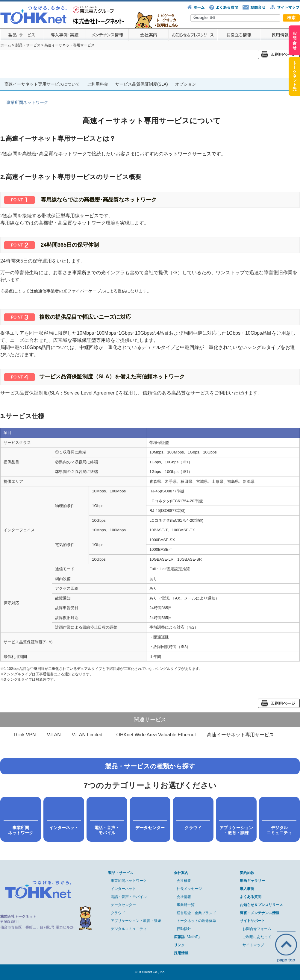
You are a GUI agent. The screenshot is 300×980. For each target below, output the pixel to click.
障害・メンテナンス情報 (260, 913)
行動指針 (184, 929)
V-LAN (54, 735)
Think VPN (24, 735)
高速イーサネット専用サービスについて (42, 84)
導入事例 (247, 889)
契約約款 (247, 873)
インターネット (123, 889)
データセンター (123, 905)
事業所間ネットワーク (129, 881)
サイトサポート (252, 921)
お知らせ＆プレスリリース (261, 905)
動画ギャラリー (252, 881)
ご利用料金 (98, 84)
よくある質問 (251, 897)
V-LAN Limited (87, 735)
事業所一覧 (186, 905)
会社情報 (184, 897)
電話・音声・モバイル (129, 897)
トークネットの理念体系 (196, 921)
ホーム (6, 45)
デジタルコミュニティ (129, 929)
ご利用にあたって (257, 937)
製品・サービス (28, 45)
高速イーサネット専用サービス (240, 735)
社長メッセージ (189, 889)
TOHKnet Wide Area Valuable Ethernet (155, 735)
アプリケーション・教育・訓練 (136, 921)
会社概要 (184, 881)
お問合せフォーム (257, 929)
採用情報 (181, 953)
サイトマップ (253, 945)
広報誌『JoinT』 (188, 937)
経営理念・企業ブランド (196, 913)
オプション (186, 84)
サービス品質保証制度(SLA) (142, 84)
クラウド (118, 913)
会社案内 (181, 873)
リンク (179, 945)
